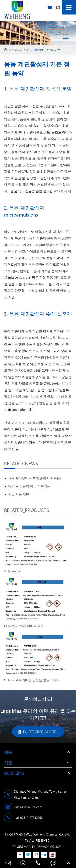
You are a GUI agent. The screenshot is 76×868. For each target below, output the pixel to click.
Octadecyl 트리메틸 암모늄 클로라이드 (32, 680)
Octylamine (12, 571)
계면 (62, 232)
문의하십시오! (38, 699)
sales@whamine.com (23, 807)
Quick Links (14, 773)
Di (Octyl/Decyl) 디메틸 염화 (24, 626)
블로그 (19, 50)
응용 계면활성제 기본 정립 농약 (43, 50)
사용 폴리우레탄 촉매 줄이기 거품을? (35, 478)
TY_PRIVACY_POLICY (46, 846)
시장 (8, 762)
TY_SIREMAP (21, 846)
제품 (8, 752)
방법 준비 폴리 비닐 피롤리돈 (29, 486)
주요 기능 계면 (19, 494)
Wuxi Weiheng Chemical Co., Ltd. (48, 834)
